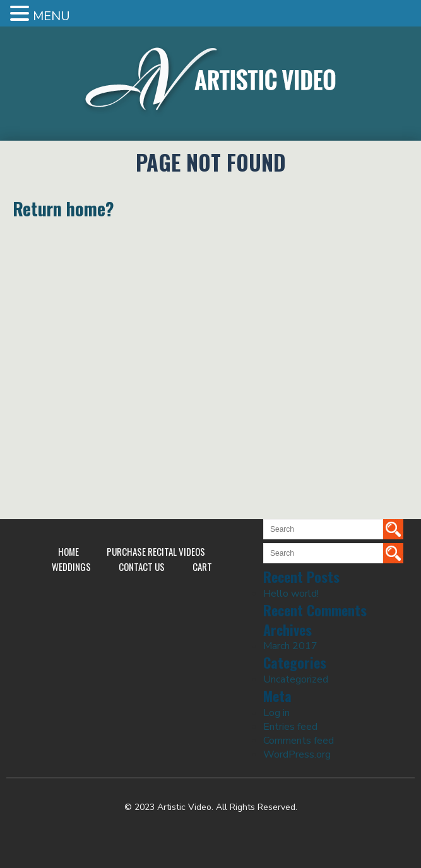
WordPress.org (297, 754)
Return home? (63, 208)
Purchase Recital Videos (156, 551)
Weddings (71, 566)
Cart (202, 566)
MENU (51, 16)
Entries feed (290, 727)
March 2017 (290, 646)
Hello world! (291, 594)
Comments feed (299, 741)
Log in (276, 713)
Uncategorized (296, 679)
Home (68, 551)
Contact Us (142, 566)
